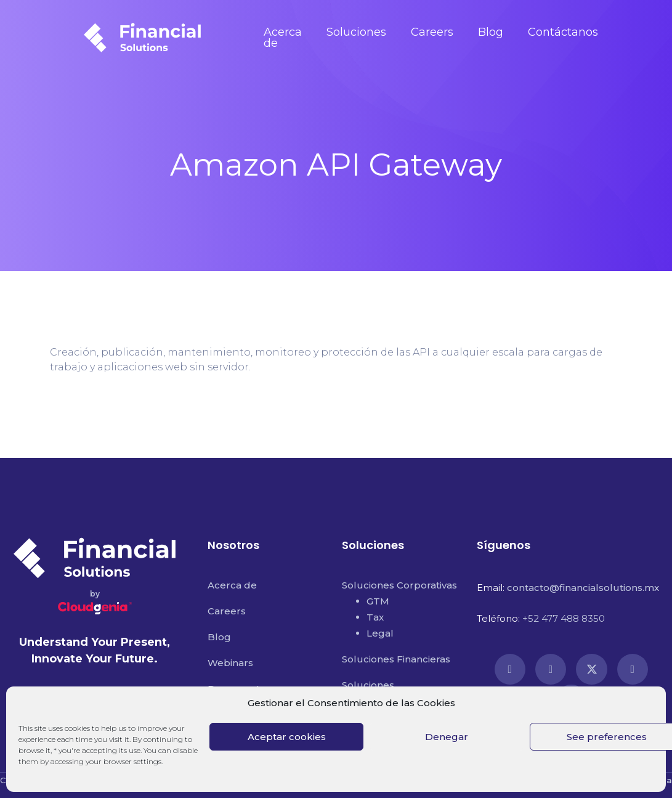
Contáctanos (563, 32)
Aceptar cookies (287, 737)
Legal (380, 633)
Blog (491, 32)
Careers (432, 32)
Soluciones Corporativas (399, 585)
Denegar (447, 737)
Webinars (230, 663)
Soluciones (356, 32)
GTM (378, 601)
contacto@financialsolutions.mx (583, 588)
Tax (375, 617)
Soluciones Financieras (396, 659)
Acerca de (283, 38)
